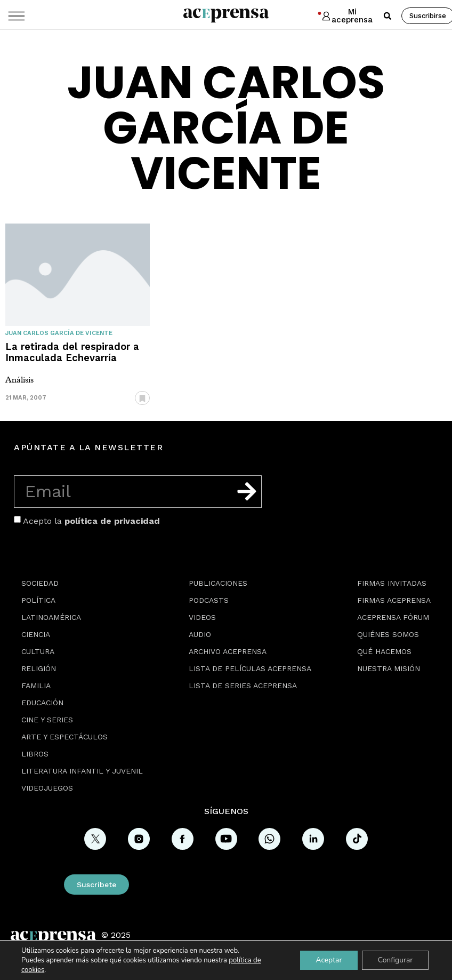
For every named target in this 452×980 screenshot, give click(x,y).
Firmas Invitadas (392, 583)
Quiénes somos (388, 634)
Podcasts (209, 600)
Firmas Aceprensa (394, 600)
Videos (202, 617)
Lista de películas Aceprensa (250, 668)
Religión (39, 668)
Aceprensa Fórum (393, 617)
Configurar (395, 960)
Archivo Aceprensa (228, 651)
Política (38, 600)
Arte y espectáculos (64, 737)
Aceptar (328, 960)
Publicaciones (218, 583)
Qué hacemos (384, 651)
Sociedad (40, 583)
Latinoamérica (51, 617)
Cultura (38, 651)
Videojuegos (47, 788)
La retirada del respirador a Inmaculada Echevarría (72, 352)
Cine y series (47, 720)
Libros (35, 754)
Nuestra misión (389, 668)
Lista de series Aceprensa (243, 686)
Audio (200, 634)
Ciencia (36, 634)
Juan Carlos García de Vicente (59, 333)
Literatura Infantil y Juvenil (82, 771)
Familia (36, 686)
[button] (388, 16)
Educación (42, 703)
